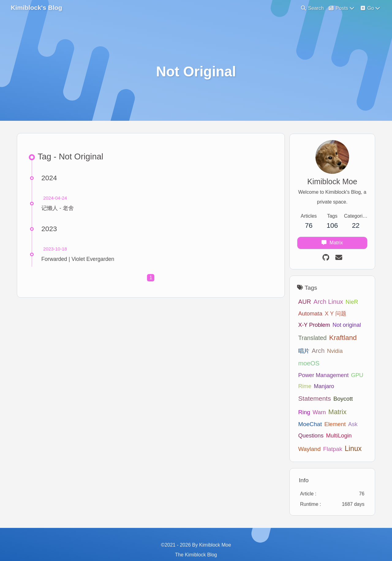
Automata (308, 315)
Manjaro (321, 375)
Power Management (321, 363)
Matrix (320, 400)
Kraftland (340, 339)
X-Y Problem (311, 326)
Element (306, 413)
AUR (302, 303)
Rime (302, 375)
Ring (358, 387)
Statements (312, 387)
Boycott (340, 387)
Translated (310, 339)
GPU (354, 363)
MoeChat (343, 401)
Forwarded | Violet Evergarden (79, 261)
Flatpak (305, 438)
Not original (344, 326)
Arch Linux (326, 303)
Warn (302, 401)
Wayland (335, 424)
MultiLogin (308, 424)
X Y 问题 (333, 315)
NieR (349, 303)
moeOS (353, 352)
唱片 (301, 352)
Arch (315, 352)
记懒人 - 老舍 (58, 210)
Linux (325, 437)
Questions (344, 413)
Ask (324, 413)
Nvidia (332, 352)
